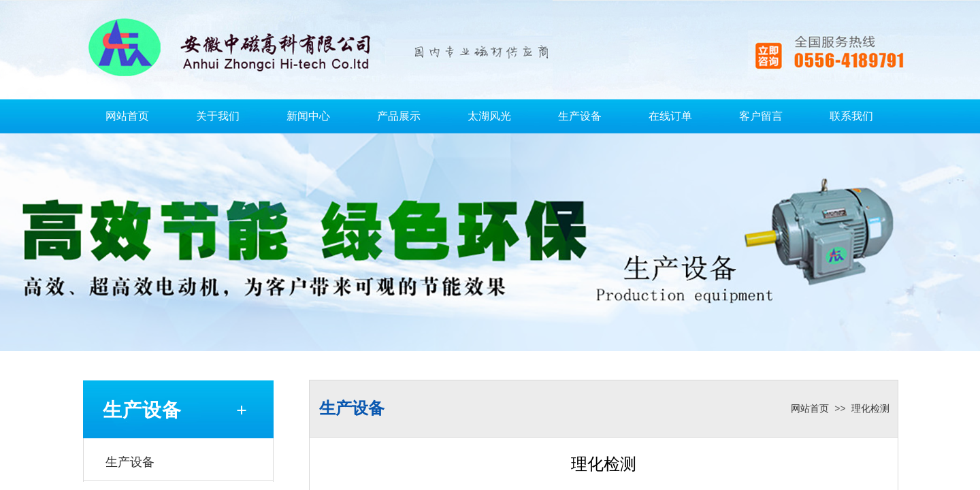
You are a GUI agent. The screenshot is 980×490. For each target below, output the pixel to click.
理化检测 (870, 409)
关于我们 (218, 116)
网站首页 (127, 116)
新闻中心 (308, 116)
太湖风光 (489, 116)
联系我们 (851, 116)
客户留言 (761, 116)
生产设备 (580, 116)
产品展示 (399, 116)
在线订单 (670, 116)
